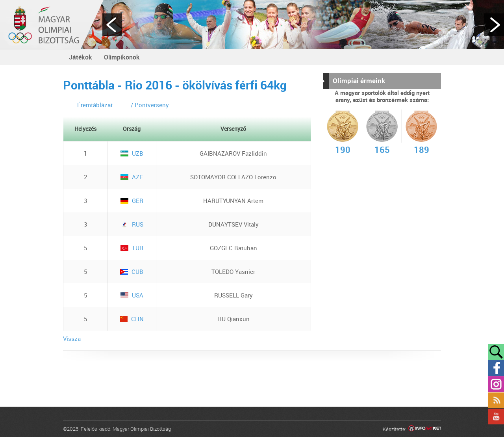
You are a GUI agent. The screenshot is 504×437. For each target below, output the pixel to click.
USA (132, 295)
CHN (132, 319)
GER (132, 201)
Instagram (496, 384)
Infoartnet (425, 429)
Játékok (81, 57)
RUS (132, 224)
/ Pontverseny (150, 105)
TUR (132, 248)
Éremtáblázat (95, 105)
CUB (132, 271)
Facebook (496, 368)
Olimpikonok (122, 57)
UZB (132, 153)
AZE (132, 177)
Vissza (72, 338)
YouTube (496, 417)
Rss (496, 400)
